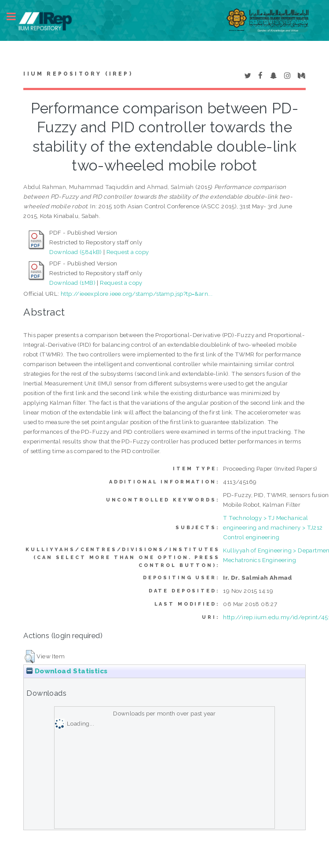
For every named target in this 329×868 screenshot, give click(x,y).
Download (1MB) (72, 283)
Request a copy (128, 252)
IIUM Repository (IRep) (78, 74)
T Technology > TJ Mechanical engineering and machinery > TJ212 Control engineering (273, 527)
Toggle (16, 16)
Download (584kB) (75, 252)
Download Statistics (67, 671)
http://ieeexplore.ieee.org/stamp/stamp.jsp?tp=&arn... (137, 294)
